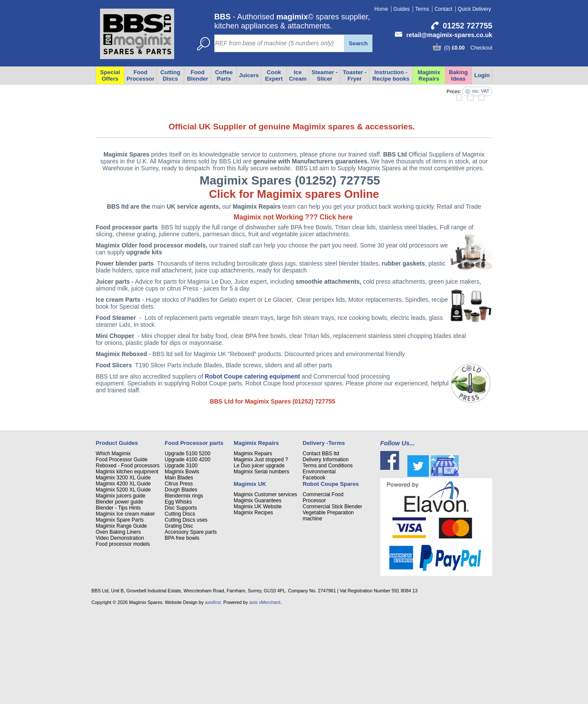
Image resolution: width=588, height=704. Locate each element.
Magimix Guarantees (258, 591)
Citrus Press (179, 574)
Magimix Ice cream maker (125, 604)
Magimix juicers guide (120, 586)
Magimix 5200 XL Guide (123, 580)
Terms (422, 9)
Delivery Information (326, 550)
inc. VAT (481, 91)
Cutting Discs (170, 75)
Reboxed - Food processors (128, 556)
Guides (402, 9)
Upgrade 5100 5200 (188, 544)
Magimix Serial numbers (261, 562)
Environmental (319, 562)
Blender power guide (119, 592)
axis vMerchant (265, 693)
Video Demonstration (120, 629)
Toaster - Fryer (355, 75)
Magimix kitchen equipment (127, 562)
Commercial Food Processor (323, 588)
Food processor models (123, 635)
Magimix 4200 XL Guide (123, 574)
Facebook (314, 568)
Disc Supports (181, 598)
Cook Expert (274, 75)
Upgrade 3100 (181, 556)
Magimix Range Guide (121, 616)
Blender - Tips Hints (118, 598)
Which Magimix (113, 544)
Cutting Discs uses (186, 610)
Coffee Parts (224, 75)
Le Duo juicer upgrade (259, 556)
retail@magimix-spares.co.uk (449, 35)
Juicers (249, 75)
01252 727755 (468, 26)
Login (482, 75)
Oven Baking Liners (118, 623)
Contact (443, 9)
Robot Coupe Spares (331, 574)
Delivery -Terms (324, 533)
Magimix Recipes (253, 603)
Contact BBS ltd (321, 544)
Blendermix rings (184, 586)
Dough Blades (181, 580)
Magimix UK (250, 574)
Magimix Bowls (182, 562)
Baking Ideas (458, 75)
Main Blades (179, 568)
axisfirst (213, 693)
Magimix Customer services (265, 585)
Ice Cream (298, 75)
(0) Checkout (468, 48)
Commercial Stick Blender (332, 597)
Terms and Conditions (328, 556)
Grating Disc (179, 616)
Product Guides (117, 533)
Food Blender (198, 75)
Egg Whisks (178, 592)
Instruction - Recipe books (391, 75)
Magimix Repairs (429, 75)
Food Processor (141, 75)
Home (381, 9)
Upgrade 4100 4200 (188, 550)
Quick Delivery (474, 9)
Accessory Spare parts (191, 623)
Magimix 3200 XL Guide (123, 568)
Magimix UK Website (258, 597)
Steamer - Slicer (325, 75)
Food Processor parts (194, 533)
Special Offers (110, 75)
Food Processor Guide (122, 550)
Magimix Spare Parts (120, 610)
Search (358, 43)
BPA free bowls (182, 629)
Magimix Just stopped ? (261, 550)
